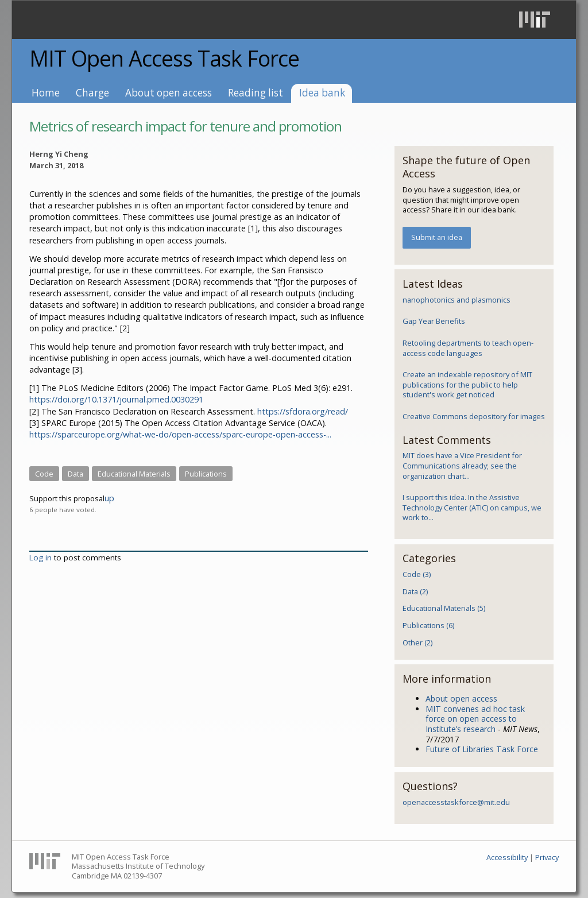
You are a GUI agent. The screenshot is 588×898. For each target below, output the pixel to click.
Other (417, 642)
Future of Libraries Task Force (482, 749)
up (109, 498)
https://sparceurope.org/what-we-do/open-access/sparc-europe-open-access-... (180, 434)
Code (44, 474)
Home (46, 93)
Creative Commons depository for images (474, 416)
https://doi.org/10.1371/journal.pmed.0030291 (116, 399)
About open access (169, 93)
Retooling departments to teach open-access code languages (468, 348)
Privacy (547, 857)
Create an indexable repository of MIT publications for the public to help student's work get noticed (467, 384)
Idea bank (322, 93)
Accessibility (507, 857)
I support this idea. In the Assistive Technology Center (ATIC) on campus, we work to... (472, 507)
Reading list (256, 93)
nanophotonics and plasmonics (457, 300)
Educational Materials (134, 474)
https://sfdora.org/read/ (303, 411)
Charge (92, 93)
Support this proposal (67, 498)
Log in (40, 558)
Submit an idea (437, 237)
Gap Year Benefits (434, 321)
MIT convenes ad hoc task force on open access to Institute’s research (475, 719)
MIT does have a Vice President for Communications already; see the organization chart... (462, 465)
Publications (206, 474)
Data (76, 474)
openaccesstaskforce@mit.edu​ (456, 802)
